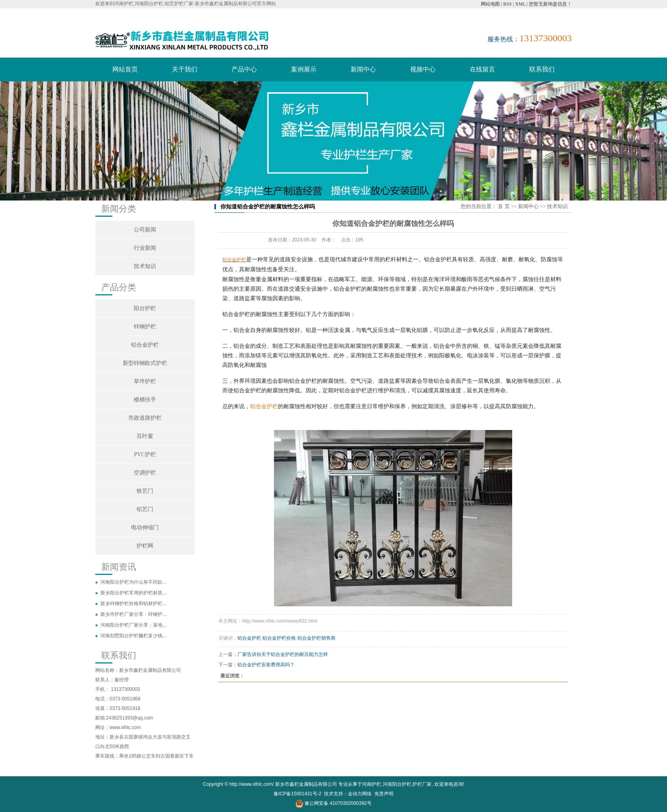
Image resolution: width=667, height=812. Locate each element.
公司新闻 (145, 230)
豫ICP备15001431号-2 (297, 794)
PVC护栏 (145, 454)
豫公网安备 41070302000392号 (333, 803)
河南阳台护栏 (397, 784)
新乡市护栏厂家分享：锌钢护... (133, 614)
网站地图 (490, 4)
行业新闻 (145, 248)
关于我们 (185, 69)
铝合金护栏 (145, 345)
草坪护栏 (145, 381)
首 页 (504, 206)
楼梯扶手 (145, 400)
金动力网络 (360, 794)
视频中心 (423, 69)
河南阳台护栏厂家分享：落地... (133, 625)
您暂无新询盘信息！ (550, 4)
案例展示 (304, 69)
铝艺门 (145, 509)
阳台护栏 (145, 308)
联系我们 (542, 69)
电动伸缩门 (145, 528)
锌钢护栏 (145, 327)
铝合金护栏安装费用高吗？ (266, 665)
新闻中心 (363, 69)
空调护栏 (145, 473)
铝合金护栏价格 (279, 638)
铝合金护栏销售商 (316, 638)
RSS (508, 4)
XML (520, 4)
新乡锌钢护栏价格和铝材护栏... (133, 604)
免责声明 (384, 794)
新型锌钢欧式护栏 (145, 363)
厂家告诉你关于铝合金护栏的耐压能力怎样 (283, 654)
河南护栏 (372, 784)
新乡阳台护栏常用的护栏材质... (133, 593)
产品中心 (244, 69)
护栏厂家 (422, 784)
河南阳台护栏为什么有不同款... (133, 582)
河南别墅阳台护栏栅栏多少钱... (133, 636)
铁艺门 (145, 491)
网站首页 (125, 69)
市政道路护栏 (145, 418)
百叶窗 (145, 436)
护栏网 (145, 546)
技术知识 (145, 266)
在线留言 (482, 69)
